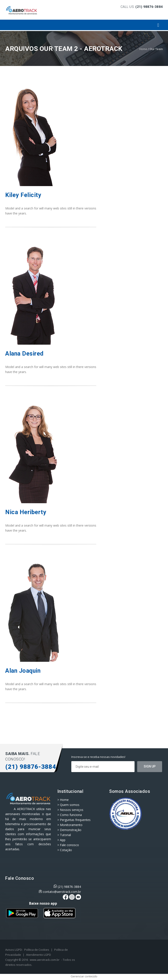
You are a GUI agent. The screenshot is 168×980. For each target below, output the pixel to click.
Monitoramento (71, 825)
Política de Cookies (37, 950)
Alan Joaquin (23, 671)
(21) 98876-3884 (69, 887)
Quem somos (70, 805)
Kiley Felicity (23, 195)
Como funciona (71, 815)
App (63, 840)
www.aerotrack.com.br (45, 960)
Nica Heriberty (26, 512)
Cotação (66, 850)
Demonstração (71, 830)
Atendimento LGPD (38, 955)
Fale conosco (69, 845)
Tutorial (65, 835)
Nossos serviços (72, 810)
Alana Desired (24, 354)
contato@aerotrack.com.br (62, 892)
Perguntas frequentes (75, 820)
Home (143, 49)
